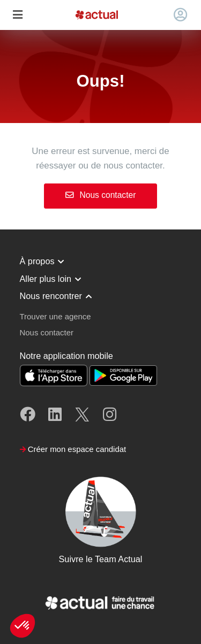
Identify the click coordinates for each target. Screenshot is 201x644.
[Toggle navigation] (17, 15)
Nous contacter (101, 195)
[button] (23, 626)
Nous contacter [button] (47, 332)
